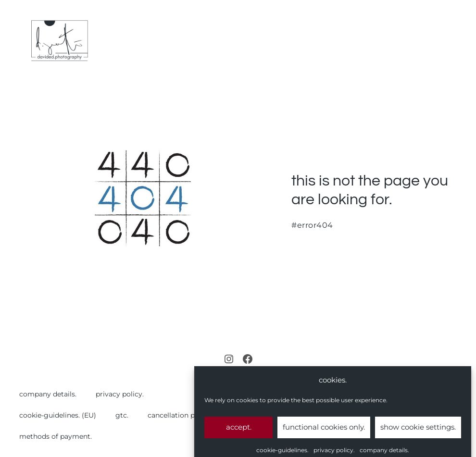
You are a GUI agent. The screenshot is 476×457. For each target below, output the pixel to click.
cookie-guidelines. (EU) (58, 415)
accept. (239, 432)
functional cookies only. (324, 432)
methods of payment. (56, 436)
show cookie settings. (418, 432)
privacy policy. (120, 394)
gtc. (122, 415)
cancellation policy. (180, 415)
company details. (48, 394)
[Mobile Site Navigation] (463, 41)
